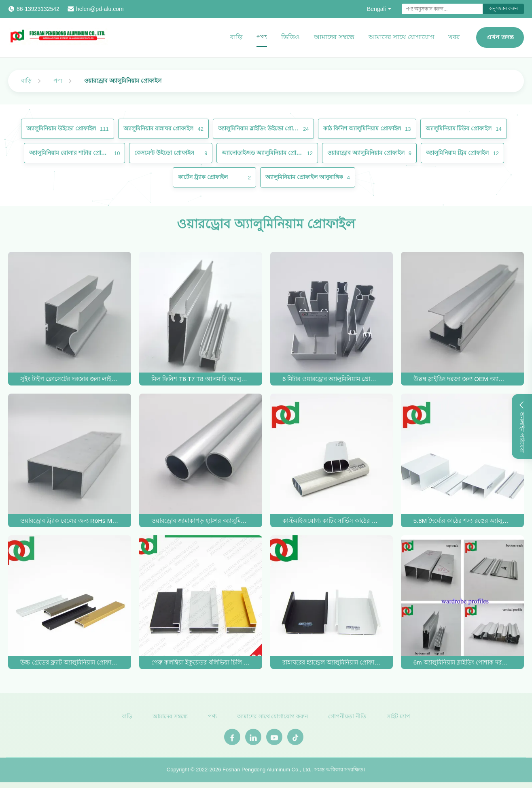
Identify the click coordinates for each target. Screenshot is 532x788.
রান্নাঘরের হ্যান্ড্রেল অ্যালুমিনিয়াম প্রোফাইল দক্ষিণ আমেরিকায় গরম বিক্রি (332, 662)
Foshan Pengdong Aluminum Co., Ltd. (267, 772)
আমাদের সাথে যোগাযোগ (401, 37)
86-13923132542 (38, 9)
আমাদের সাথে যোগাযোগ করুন (273, 719)
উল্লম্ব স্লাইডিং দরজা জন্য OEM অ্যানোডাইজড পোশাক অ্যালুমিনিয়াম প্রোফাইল (463, 379)
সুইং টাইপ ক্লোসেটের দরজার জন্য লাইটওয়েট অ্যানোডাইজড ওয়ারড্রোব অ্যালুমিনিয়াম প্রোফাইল (69, 379)
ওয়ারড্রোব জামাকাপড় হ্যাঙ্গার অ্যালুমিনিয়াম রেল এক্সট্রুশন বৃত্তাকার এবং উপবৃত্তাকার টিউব (200, 521)
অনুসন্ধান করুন (503, 9)
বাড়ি (236, 37)
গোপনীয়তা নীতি (347, 719)
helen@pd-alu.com (100, 9)
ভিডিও (290, 37)
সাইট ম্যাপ (398, 719)
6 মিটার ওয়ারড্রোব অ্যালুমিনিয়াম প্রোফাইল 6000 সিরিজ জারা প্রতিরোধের (332, 379)
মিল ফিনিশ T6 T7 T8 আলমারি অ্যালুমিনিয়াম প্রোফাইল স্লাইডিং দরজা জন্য (200, 379)
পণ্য (262, 37)
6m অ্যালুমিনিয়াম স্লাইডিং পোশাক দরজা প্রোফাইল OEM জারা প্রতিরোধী (463, 662)
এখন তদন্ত (500, 37)
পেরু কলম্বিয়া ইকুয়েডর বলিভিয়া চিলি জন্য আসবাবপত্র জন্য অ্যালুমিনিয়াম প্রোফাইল (200, 662)
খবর (454, 37)
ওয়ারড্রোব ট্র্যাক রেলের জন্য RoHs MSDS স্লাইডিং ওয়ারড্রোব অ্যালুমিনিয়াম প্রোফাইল (69, 521)
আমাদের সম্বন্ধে (334, 37)
